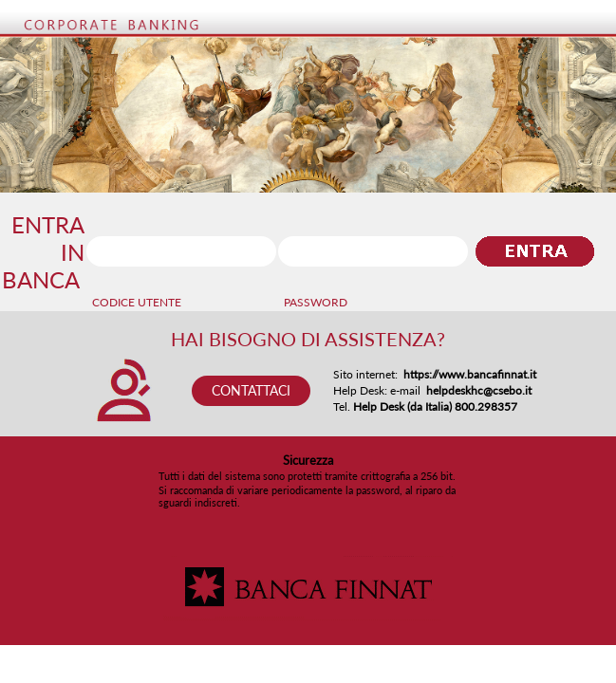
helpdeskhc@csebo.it (479, 390)
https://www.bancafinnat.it (470, 374)
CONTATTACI (251, 390)
